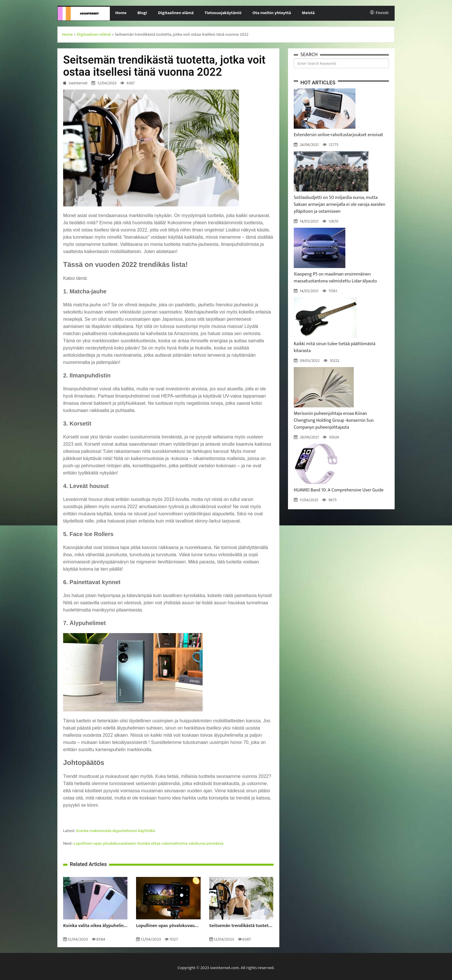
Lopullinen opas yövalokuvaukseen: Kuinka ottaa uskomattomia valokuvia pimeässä (148, 843)
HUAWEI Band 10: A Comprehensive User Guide (339, 490)
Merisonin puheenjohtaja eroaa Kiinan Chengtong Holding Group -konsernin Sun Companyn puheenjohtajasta (334, 420)
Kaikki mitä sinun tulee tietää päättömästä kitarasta (335, 347)
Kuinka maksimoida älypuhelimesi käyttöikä (116, 831)
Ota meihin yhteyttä (272, 13)
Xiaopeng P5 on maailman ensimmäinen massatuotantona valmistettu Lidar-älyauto (335, 278)
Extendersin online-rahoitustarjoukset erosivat (338, 135)
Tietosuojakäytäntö (223, 13)
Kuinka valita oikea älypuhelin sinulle (95, 926)
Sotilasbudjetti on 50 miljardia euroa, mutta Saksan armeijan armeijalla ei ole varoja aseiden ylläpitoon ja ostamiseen (340, 205)
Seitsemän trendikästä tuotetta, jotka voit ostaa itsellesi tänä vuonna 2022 (241, 926)
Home (121, 13)
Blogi (142, 13)
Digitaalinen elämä (176, 13)
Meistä (308, 13)
